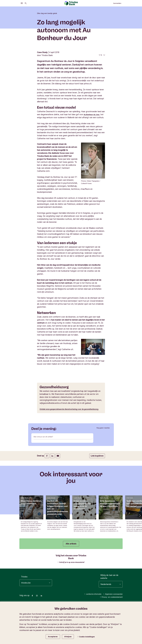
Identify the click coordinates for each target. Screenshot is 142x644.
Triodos (24, 617)
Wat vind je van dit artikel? (45, 478)
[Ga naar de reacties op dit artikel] (104, 90)
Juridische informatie (89, 635)
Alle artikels (71, 584)
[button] (140, 556)
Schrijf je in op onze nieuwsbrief (71, 603)
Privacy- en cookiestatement (109, 638)
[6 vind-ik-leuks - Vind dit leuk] (100, 90)
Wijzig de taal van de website (109, 617)
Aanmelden (117, 3)
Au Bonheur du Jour (93, 149)
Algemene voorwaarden (112, 635)
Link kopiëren (97, 496)
